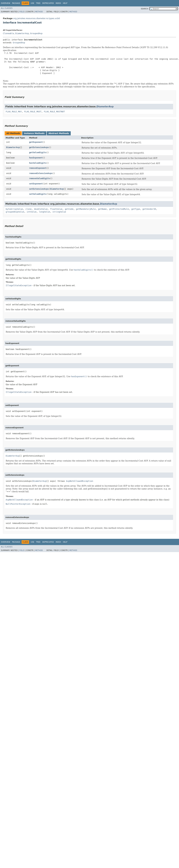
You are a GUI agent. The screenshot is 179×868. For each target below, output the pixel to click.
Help (65, 3)
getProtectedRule (119, 209)
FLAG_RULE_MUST (33, 112)
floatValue (56, 209)
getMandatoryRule (86, 209)
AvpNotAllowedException (80, 481)
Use (32, 3)
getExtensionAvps (39, 147)
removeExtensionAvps (41, 173)
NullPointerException (18, 504)
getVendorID (149, 209)
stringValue (59, 212)
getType (136, 209)
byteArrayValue (14, 209)
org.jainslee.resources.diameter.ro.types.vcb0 (36, 18)
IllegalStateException (19, 285)
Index (58, 3)
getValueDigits (38, 152)
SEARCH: (145, 9)
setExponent (36, 184)
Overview (6, 3)
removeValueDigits (40, 178)
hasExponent (36, 158)
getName (102, 209)
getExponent (36, 142)
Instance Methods (34, 133)
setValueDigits (38, 194)
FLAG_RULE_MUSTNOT (54, 112)
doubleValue (41, 209)
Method (39, 12)
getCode (69, 209)
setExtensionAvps (39, 189)
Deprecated (48, 3)
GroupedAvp (36, 33)
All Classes (7, 8)
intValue (31, 212)
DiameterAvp (22, 33)
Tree (38, 3)
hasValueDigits (38, 163)
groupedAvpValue (15, 212)
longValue (45, 212)
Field (22, 12)
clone (28, 209)
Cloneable (8, 33)
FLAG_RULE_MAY (14, 112)
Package (16, 3)
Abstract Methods (59, 133)
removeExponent (38, 168)
